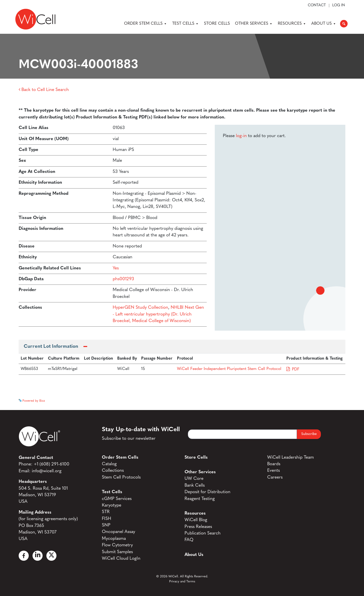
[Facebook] (24, 556)
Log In (339, 6)
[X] (51, 556)
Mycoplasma (114, 539)
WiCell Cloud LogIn (121, 559)
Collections (113, 471)
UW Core (194, 479)
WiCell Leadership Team (291, 458)
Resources (292, 24)
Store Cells (217, 24)
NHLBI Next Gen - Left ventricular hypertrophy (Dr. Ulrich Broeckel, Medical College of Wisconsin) (158, 314)
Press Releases (198, 527)
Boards (274, 464)
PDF (296, 369)
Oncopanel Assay (118, 532)
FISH (107, 519)
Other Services (254, 24)
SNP (106, 525)
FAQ (189, 540)
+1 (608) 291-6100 (52, 464)
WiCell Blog (196, 520)
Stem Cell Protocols (121, 477)
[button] (344, 24)
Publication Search (203, 533)
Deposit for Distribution (207, 492)
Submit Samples (117, 552)
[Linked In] (38, 556)
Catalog (109, 464)
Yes (116, 268)
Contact (317, 6)
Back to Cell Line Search (44, 90)
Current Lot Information (51, 347)
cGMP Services (117, 499)
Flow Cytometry (117, 545)
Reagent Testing (200, 499)
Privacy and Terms (182, 582)
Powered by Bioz (32, 401)
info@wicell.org (47, 471)
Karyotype (112, 505)
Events (274, 471)
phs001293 (123, 279)
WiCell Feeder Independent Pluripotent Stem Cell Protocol (229, 369)
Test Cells (186, 24)
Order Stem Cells (146, 24)
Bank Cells (195, 485)
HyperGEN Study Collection (140, 308)
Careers (275, 477)
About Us (324, 24)
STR (106, 512)
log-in (241, 136)
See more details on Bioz (329, 400)
